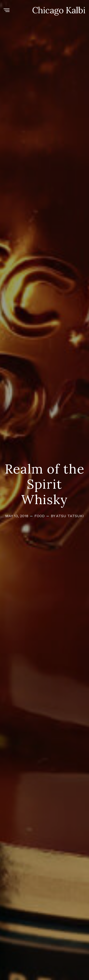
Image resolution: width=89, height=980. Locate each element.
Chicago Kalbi (59, 10)
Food (40, 516)
